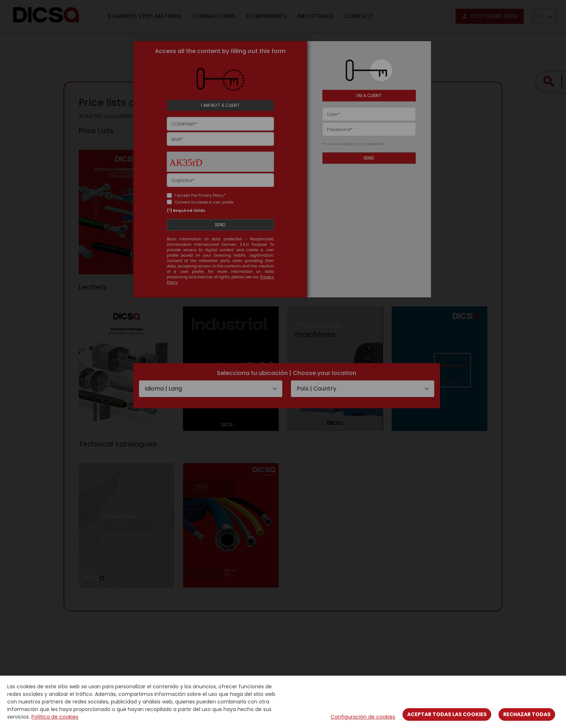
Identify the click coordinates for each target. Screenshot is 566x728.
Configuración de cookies (363, 717)
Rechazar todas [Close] (527, 714)
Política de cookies (55, 717)
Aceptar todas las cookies (447, 714)
